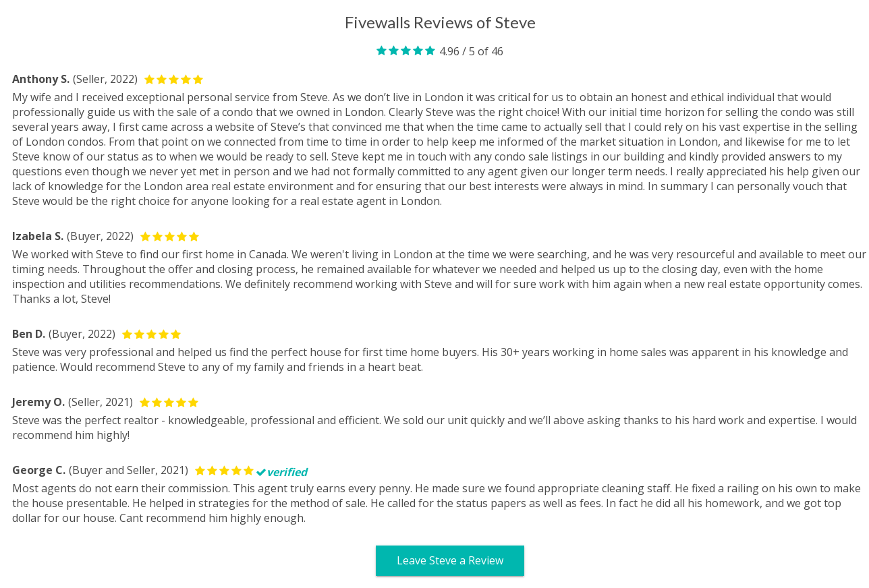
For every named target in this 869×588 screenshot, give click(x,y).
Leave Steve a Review (450, 560)
